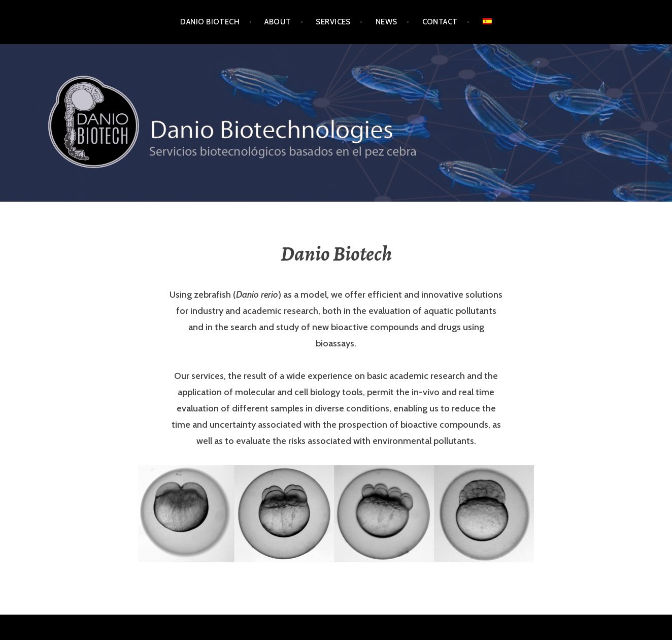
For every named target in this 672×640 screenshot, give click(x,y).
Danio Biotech (210, 22)
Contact (440, 22)
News (387, 22)
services (333, 22)
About (278, 22)
